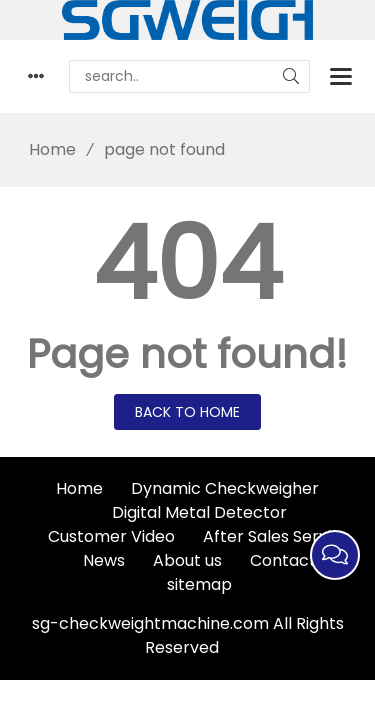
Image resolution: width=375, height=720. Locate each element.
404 (187, 264)
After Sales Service (277, 536)
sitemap (199, 584)
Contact (283, 560)
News (104, 560)
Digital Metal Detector (199, 512)
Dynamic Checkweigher (225, 488)
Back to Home (187, 412)
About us (187, 560)
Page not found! (187, 354)
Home (45, 149)
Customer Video (111, 536)
